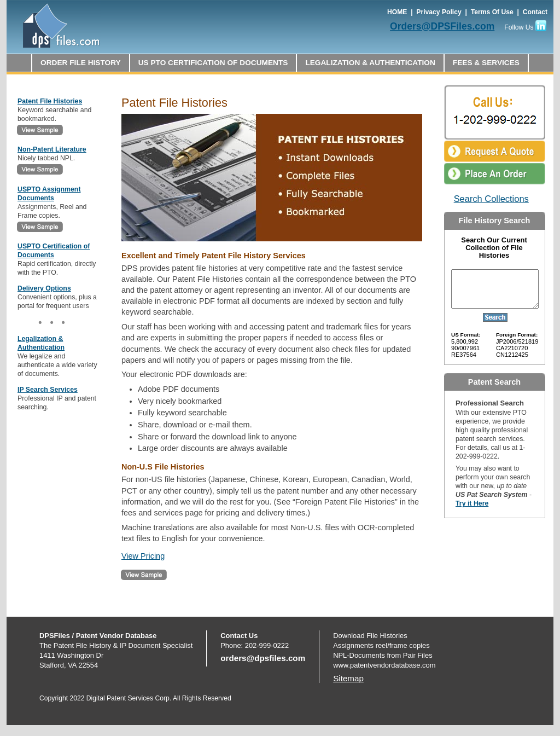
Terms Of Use (492, 12)
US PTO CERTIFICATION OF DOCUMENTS (213, 63)
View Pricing (143, 556)
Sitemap (348, 678)
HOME (397, 12)
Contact (535, 12)
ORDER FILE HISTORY (81, 63)
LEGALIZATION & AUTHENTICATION (370, 63)
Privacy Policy (439, 12)
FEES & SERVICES (486, 63)
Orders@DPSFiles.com (442, 26)
